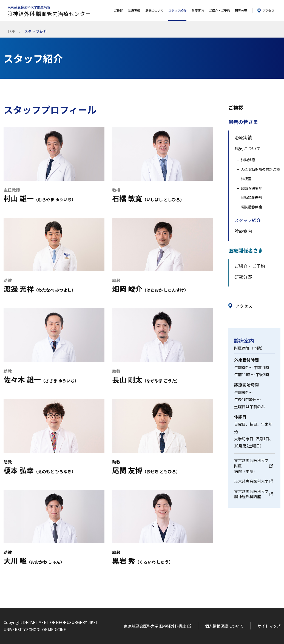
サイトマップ (269, 626)
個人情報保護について (224, 626)
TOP (11, 31)
